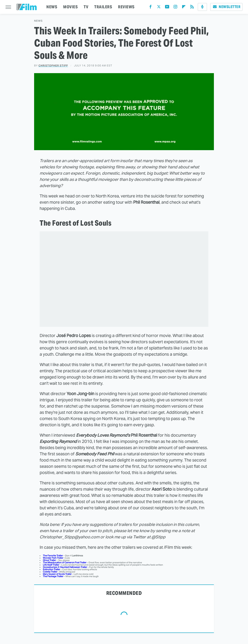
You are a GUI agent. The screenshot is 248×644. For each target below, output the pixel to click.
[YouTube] (167, 8)
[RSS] (192, 8)
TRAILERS (103, 7)
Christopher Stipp (53, 66)
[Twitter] (159, 8)
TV (86, 7)
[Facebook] (151, 8)
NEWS (52, 7)
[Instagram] (175, 8)
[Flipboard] (184, 8)
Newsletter (226, 7)
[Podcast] (202, 7)
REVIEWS (126, 7)
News (38, 21)
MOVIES (70, 7)
